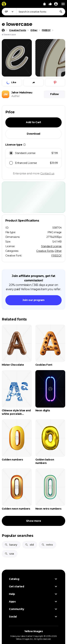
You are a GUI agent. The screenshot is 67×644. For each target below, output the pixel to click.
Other (58, 251)
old (29, 545)
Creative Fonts (45, 251)
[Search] (61, 12)
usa (9, 554)
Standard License (51, 246)
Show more (33, 521)
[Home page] (3, 30)
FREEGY (56, 256)
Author (16, 96)
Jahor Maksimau (22, 92)
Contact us (47, 173)
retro (47, 545)
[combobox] (41, 12)
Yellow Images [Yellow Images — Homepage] (34, 631)
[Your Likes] (50, 4)
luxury (11, 545)
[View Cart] (44, 4)
